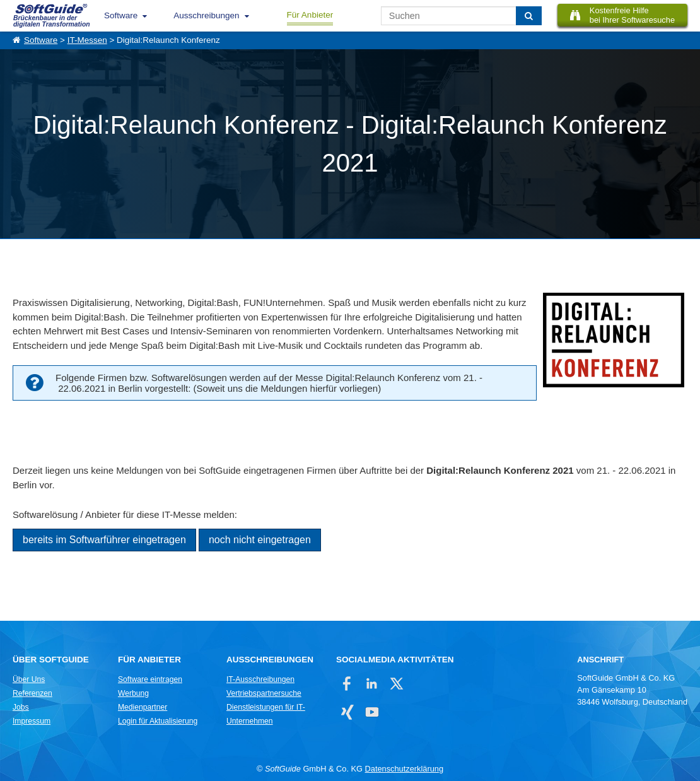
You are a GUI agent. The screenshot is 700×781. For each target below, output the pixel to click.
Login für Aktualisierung (158, 721)
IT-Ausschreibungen (260, 679)
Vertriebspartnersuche (264, 693)
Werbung (133, 693)
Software (121, 15)
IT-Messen (87, 40)
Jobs (21, 707)
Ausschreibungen (206, 15)
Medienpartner (143, 707)
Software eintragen (150, 679)
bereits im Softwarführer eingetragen (104, 540)
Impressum (32, 721)
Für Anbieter (310, 15)
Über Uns (29, 679)
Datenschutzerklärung (404, 769)
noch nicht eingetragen (260, 540)
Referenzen (32, 693)
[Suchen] (529, 16)
